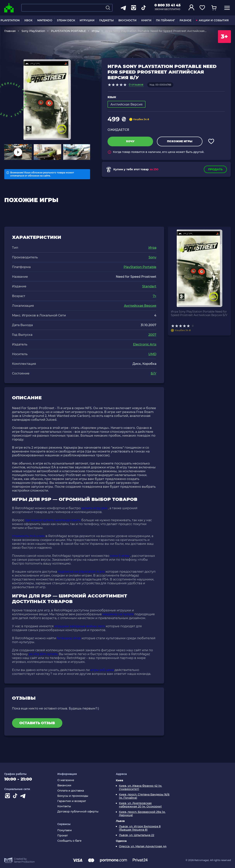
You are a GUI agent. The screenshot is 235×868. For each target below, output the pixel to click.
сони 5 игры (120, 556)
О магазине (66, 780)
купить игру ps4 (94, 508)
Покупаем (65, 830)
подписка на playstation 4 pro (81, 572)
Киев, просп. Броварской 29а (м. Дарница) (142, 814)
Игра (152, 248)
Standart (149, 286)
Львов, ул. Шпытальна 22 (137, 835)
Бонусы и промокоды (73, 796)
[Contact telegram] (24, 797)
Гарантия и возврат (72, 801)
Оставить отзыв (37, 723)
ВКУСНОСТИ (127, 20)
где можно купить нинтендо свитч (53, 520)
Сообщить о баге (69, 841)
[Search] (108, 8)
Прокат (63, 836)
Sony (152, 257)
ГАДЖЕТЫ (106, 20)
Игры (96, 31)
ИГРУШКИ (87, 20)
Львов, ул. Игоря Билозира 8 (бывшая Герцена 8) (140, 828)
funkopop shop (69, 638)
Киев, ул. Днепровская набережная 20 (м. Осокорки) (140, 805)
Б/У (154, 373)
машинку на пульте (118, 614)
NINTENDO (45, 20)
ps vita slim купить (43, 654)
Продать (215, 169)
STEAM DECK (66, 20)
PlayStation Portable (140, 267)
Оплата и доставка (71, 791)
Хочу (130, 141)
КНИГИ (146, 20)
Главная (10, 31)
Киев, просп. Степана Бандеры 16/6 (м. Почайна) (144, 796)
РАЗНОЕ (186, 20)
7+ (155, 296)
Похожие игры (180, 141)
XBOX (28, 20)
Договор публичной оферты (78, 812)
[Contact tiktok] (16, 797)
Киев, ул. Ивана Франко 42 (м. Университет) (140, 787)
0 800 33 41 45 (167, 5)
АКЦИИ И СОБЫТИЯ (212, 20)
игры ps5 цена (102, 670)
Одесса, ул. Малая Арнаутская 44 (143, 846)
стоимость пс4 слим (28, 536)
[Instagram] (8, 797)
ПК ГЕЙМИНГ (165, 20)
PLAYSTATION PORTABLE (68, 31)
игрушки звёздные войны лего (80, 626)
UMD (152, 354)
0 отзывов (136, 85)
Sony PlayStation (33, 31)
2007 (152, 335)
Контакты (64, 806)
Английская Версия (140, 306)
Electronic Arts (145, 344)
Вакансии (64, 785)
